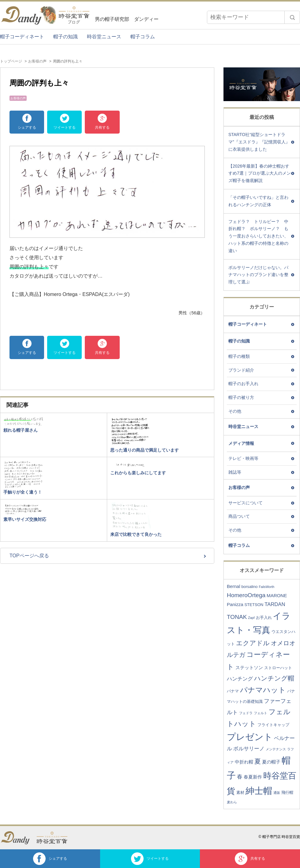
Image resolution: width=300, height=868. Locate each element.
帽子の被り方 (241, 397)
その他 (235, 411)
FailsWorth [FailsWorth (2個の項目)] (266, 587)
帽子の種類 (239, 356)
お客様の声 (37, 61)
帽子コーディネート (22, 37)
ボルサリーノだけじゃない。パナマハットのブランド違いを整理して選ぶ (258, 275)
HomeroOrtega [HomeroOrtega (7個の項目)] (246, 595)
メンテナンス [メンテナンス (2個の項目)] (276, 749)
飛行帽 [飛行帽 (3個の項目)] (287, 792)
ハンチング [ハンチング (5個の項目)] (240, 679)
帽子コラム (143, 37)
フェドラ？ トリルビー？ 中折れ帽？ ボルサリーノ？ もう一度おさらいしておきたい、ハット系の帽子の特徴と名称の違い (258, 236)
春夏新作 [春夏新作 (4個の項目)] (253, 777)
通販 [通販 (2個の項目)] (277, 793)
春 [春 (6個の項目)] (240, 777)
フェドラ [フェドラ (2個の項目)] (246, 713)
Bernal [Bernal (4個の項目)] (234, 586)
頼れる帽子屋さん (21, 430)
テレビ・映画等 (243, 458)
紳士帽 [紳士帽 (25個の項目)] (259, 791)
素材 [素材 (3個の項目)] (240, 792)
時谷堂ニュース (104, 37)
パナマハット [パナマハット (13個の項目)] (263, 690)
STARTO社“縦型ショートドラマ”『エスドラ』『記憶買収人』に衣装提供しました (259, 142)
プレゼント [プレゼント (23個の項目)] (250, 737)
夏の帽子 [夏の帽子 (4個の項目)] (271, 762)
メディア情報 (241, 443)
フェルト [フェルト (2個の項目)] (261, 713)
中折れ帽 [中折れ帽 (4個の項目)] (244, 762)
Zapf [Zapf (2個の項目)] (251, 618)
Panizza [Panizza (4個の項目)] (235, 604)
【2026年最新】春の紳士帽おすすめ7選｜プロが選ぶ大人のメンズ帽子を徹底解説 (260, 173)
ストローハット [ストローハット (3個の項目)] (278, 668)
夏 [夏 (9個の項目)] (258, 761)
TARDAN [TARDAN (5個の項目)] (275, 604)
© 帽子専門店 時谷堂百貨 (279, 837)
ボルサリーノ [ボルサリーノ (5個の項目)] (249, 749)
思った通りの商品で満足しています (144, 450)
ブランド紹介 (241, 370)
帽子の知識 (66, 37)
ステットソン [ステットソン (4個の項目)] (249, 667)
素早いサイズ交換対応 (25, 519)
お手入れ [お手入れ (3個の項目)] (264, 618)
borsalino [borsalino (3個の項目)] (249, 587)
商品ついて (239, 516)
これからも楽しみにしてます (138, 473)
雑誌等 (235, 472)
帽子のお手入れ (243, 384)
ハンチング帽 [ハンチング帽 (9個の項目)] (274, 678)
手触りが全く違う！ (23, 492)
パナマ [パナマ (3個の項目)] (233, 691)
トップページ (11, 61)
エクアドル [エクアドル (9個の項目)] (253, 643)
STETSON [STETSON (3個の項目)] (254, 605)
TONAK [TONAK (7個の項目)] (237, 617)
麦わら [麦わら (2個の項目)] (232, 802)
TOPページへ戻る (29, 556)
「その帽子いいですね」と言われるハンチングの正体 (258, 201)
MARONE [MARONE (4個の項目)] (277, 595)
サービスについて (246, 503)
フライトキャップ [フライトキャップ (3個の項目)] (273, 725)
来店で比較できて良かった (136, 534)
